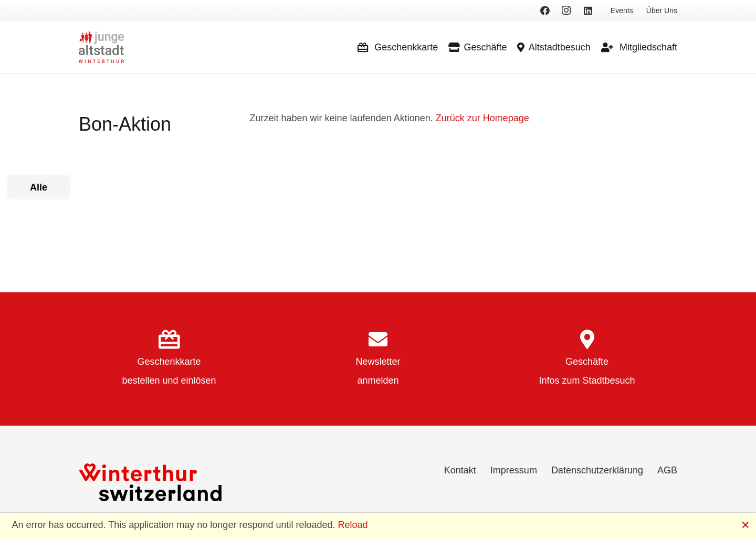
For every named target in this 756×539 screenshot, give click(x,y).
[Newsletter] (378, 340)
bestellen (141, 381)
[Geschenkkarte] (169, 340)
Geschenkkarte (169, 362)
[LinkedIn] (588, 10)
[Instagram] (566, 10)
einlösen (199, 381)
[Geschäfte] (587, 340)
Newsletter (378, 362)
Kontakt (460, 470)
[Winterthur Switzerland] (150, 482)
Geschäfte (587, 362)
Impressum (514, 470)
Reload (353, 525)
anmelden (378, 381)
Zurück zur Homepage (482, 118)
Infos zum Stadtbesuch (587, 381)
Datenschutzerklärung (597, 470)
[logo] (101, 47)
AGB (667, 470)
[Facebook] (545, 10)
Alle (39, 187)
